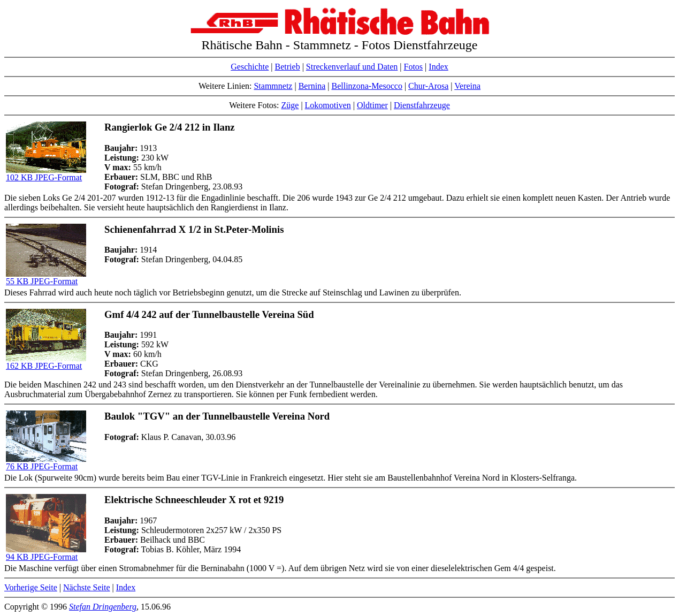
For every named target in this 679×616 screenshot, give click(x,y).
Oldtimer (372, 105)
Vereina (467, 86)
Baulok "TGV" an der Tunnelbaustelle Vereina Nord (217, 416)
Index (438, 67)
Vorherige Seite (31, 587)
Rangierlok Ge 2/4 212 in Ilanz (170, 127)
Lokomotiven (328, 105)
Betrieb (288, 67)
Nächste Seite (87, 587)
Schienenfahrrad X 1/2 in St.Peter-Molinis (194, 229)
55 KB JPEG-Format (46, 277)
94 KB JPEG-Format (46, 553)
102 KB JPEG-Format (46, 174)
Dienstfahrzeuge (422, 105)
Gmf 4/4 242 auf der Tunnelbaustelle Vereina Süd (209, 314)
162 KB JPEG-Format (46, 362)
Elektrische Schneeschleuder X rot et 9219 (194, 500)
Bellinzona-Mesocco (367, 86)
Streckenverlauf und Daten (352, 67)
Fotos (414, 67)
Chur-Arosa (428, 86)
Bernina (312, 86)
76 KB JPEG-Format (46, 463)
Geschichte (250, 67)
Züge (290, 105)
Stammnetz (273, 86)
